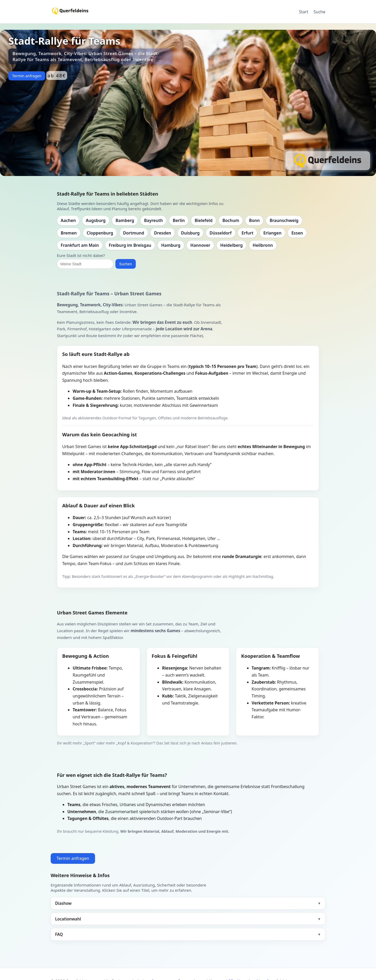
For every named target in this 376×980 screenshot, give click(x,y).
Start (304, 12)
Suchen (125, 264)
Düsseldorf (221, 233)
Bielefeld (203, 220)
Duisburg (190, 233)
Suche (319, 12)
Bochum (231, 220)
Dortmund (134, 233)
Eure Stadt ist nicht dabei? (81, 255)
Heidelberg (232, 245)
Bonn (254, 220)
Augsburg (96, 220)
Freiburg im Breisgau (130, 245)
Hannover (200, 245)
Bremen (69, 233)
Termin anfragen (27, 76)
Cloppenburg (100, 233)
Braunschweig (284, 220)
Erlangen (272, 233)
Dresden (163, 233)
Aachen (68, 220)
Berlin (179, 220)
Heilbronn (263, 245)
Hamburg (171, 245)
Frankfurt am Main (80, 245)
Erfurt (247, 233)
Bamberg (125, 220)
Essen (297, 233)
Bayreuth (154, 220)
